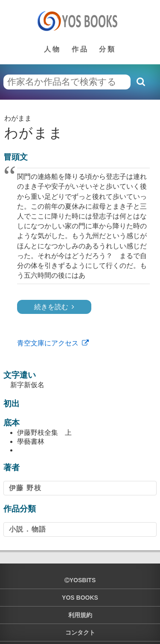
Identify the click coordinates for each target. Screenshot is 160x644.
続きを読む (51, 307)
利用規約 (80, 615)
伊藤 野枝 (25, 488)
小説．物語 (28, 529)
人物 (52, 49)
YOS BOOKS (80, 598)
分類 (108, 49)
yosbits (80, 580)
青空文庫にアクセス (48, 343)
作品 (80, 49)
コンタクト (80, 632)
